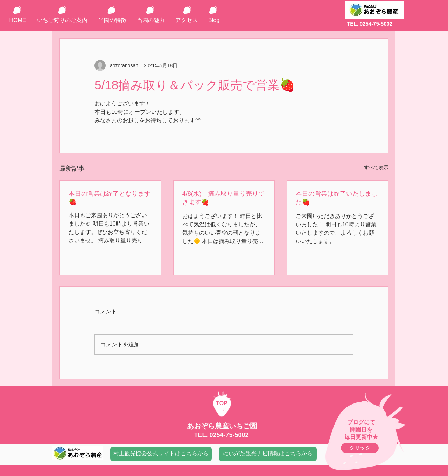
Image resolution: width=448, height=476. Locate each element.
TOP (222, 403)
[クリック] (360, 448)
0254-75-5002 (229, 435)
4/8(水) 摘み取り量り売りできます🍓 (223, 198)
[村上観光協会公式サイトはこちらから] (161, 454)
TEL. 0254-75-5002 (370, 24)
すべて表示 (376, 167)
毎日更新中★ (361, 437)
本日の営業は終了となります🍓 (110, 198)
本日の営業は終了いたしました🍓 (337, 198)
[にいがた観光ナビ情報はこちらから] (268, 454)
